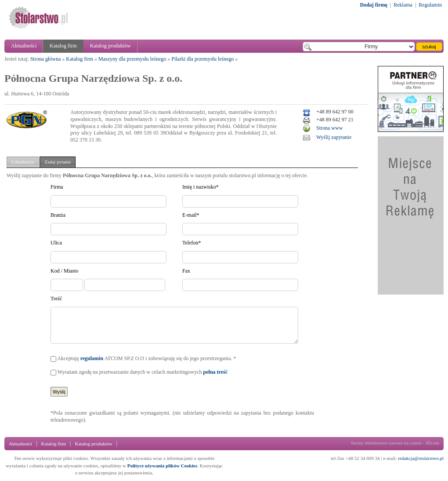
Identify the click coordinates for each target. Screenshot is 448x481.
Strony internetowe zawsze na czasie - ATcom (395, 443)
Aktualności (24, 46)
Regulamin (430, 5)
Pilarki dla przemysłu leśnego (202, 59)
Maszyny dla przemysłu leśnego (132, 59)
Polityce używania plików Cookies (162, 466)
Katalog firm (63, 46)
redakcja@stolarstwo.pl (421, 458)
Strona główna (46, 59)
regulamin (92, 358)
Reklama (403, 5)
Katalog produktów (110, 46)
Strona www (329, 128)
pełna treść (215, 372)
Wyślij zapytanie (334, 137)
